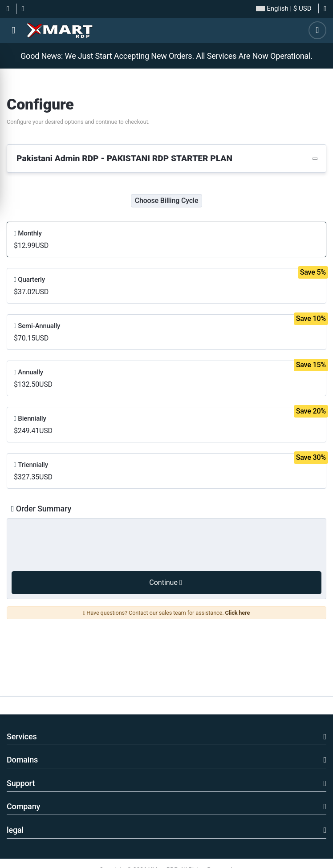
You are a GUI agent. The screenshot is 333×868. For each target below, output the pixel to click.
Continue (165, 582)
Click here (237, 613)
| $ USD (284, 9)
